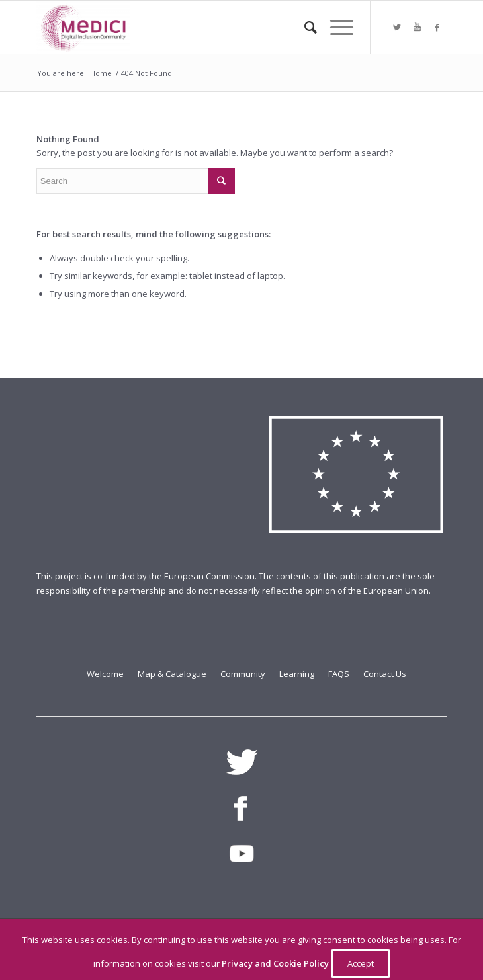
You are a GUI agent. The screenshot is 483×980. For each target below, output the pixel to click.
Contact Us (385, 674)
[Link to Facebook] (437, 27)
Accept (361, 963)
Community (244, 674)
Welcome (106, 674)
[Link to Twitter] (397, 27)
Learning (298, 674)
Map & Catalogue (173, 674)
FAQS (340, 674)
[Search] (304, 27)
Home (101, 73)
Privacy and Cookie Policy (276, 963)
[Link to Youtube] (417, 27)
